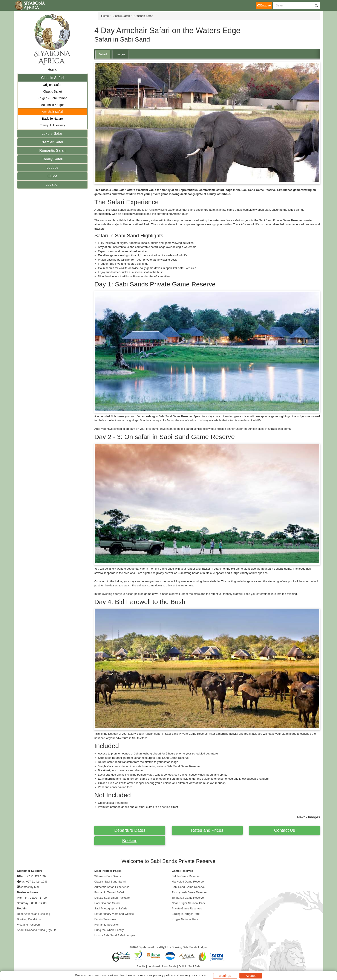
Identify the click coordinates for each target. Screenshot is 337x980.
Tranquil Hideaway (52, 125)
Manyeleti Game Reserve (188, 882)
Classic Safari (52, 78)
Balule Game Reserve (186, 876)
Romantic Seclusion (107, 925)
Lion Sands (169, 966)
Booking (130, 841)
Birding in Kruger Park (186, 914)
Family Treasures (105, 919)
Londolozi (154, 966)
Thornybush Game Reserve (189, 892)
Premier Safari (52, 142)
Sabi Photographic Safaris (111, 908)
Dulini (182, 966)
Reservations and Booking (34, 914)
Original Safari (52, 85)
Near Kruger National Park (188, 903)
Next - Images (309, 817)
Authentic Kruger (52, 105)
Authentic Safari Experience (112, 887)
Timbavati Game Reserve (188, 898)
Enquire (265, 5)
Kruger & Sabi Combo (52, 98)
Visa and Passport (28, 925)
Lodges (52, 168)
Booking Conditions (29, 919)
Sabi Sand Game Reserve (188, 887)
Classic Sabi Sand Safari (110, 882)
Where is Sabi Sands (108, 876)
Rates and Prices (207, 830)
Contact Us (284, 830)
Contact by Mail (30, 887)
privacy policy (163, 975)
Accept (251, 976)
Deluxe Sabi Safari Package (112, 898)
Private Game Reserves (187, 908)
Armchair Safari (52, 112)
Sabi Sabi (194, 966)
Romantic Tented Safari (109, 892)
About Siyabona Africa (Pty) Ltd (37, 930)
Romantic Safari (52, 151)
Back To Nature (53, 119)
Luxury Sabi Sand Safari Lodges (115, 935)
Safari (103, 54)
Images (120, 54)
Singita (141, 966)
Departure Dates (130, 830)
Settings (225, 976)
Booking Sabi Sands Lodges (190, 947)
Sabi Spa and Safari (107, 903)
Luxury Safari (52, 134)
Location (52, 185)
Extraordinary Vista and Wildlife (114, 914)
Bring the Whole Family (109, 930)
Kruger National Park (185, 919)
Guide (52, 176)
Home (52, 70)
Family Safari (53, 159)
